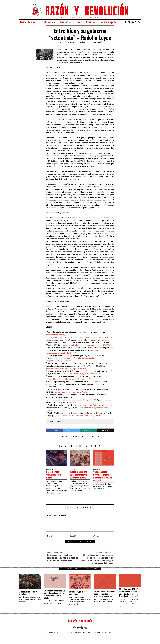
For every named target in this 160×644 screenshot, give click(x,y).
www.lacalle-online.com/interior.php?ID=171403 (66, 369)
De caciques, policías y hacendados (78, 593)
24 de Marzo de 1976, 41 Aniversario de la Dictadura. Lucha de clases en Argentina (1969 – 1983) (130, 593)
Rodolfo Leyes (85, 437)
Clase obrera (86, 42)
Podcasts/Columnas (85, 22)
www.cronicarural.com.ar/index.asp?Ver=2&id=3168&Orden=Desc (86, 337)
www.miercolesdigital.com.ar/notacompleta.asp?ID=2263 (86, 345)
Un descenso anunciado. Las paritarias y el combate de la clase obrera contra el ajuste (55, 595)
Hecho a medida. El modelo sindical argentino (104, 593)
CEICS (89, 633)
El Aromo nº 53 (98, 42)
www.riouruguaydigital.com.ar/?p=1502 (72, 392)
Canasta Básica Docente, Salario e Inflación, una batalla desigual (103, 476)
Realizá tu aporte (108, 22)
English (97, 633)
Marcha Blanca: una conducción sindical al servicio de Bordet (80, 476)
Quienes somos (53, 633)
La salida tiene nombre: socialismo (28, 593)
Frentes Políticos (28, 22)
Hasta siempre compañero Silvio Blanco (55, 474)
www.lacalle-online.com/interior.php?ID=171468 (83, 374)
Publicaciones (48, 22)
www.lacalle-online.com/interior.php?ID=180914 (83, 416)
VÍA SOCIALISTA (108, 633)
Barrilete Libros (78, 633)
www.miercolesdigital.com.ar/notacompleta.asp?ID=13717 (72, 400)
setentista (95, 437)
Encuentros (65, 22)
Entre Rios (74, 437)
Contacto (65, 633)
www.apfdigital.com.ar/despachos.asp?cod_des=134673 (69, 379)
